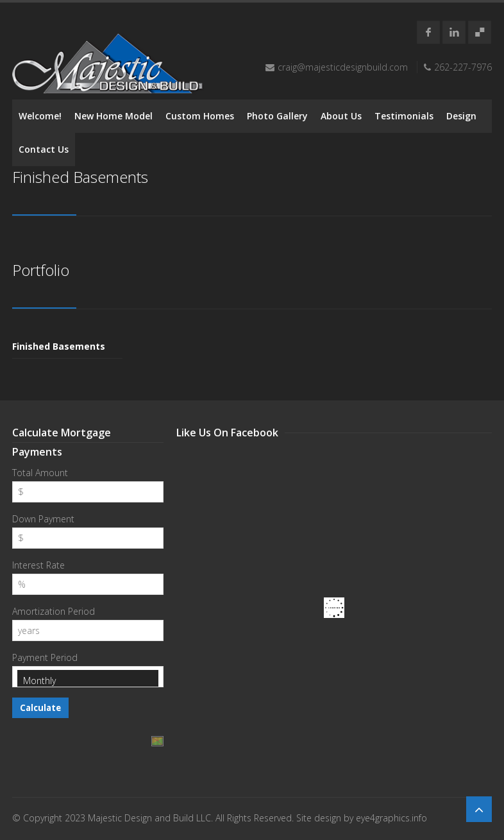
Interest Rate (38, 565)
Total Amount (40, 473)
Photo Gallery (277, 116)
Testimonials (404, 116)
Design (461, 116)
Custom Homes (200, 116)
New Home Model (113, 116)
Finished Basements (59, 346)
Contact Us (44, 149)
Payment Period (45, 657)
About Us (341, 116)
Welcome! (40, 116)
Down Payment (43, 519)
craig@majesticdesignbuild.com (343, 67)
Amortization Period (54, 611)
